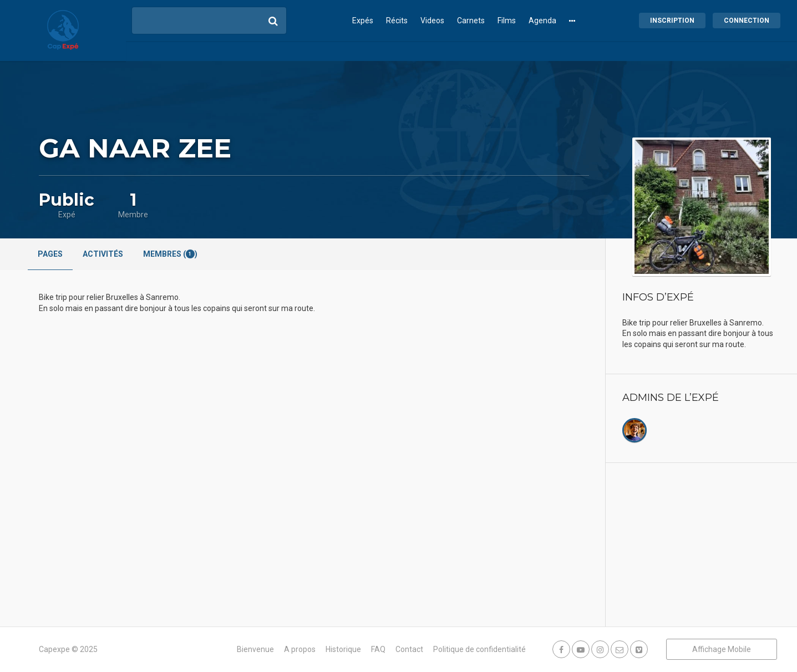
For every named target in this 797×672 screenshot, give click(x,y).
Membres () (170, 254)
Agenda (542, 21)
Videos (432, 21)
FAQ (378, 649)
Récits (397, 21)
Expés (363, 21)
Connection (747, 21)
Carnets (471, 21)
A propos (300, 649)
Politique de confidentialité (479, 649)
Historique (343, 649)
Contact (409, 649)
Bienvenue (255, 649)
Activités (103, 254)
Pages (50, 254)
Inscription (672, 21)
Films (507, 21)
